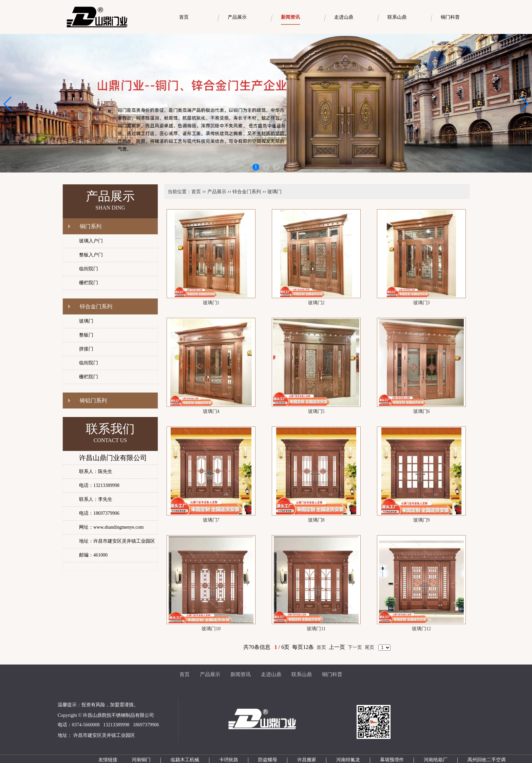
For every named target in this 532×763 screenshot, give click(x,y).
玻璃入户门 (91, 241)
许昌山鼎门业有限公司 (113, 458)
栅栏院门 (89, 283)
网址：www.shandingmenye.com (111, 527)
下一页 (355, 647)
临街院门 (89, 269)
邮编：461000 (93, 555)
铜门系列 (91, 226)
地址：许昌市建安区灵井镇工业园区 (117, 541)
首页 (196, 192)
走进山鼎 (271, 674)
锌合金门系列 (96, 306)
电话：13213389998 (99, 485)
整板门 (86, 335)
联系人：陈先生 (96, 471)
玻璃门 (86, 321)
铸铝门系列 (93, 401)
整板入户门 (91, 255)
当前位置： (179, 192)
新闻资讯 (241, 674)
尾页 (369, 647)
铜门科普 (332, 674)
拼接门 (86, 349)
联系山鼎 (302, 674)
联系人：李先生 (96, 499)
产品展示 (217, 192)
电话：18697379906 (99, 513)
